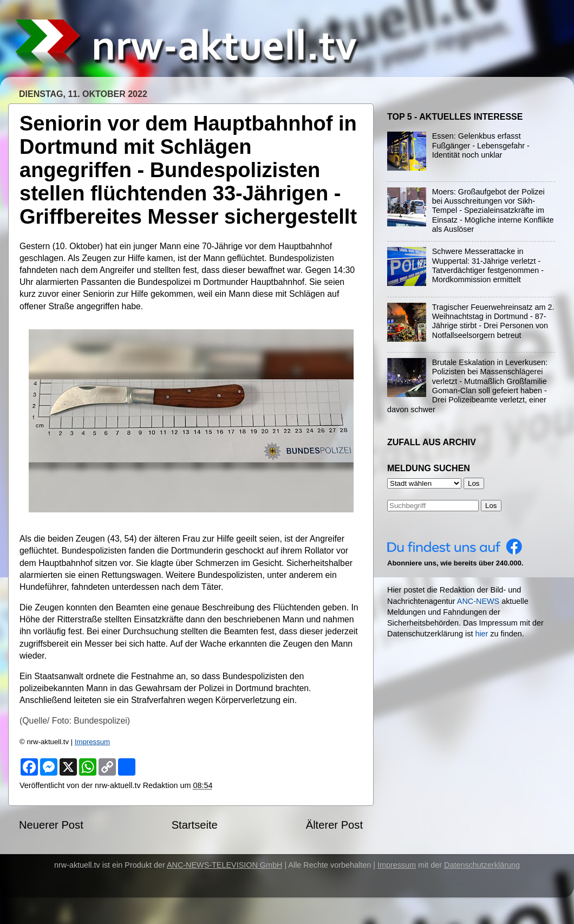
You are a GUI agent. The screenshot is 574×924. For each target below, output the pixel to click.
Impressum (92, 742)
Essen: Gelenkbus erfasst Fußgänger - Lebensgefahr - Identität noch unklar (481, 145)
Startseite (195, 825)
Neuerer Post (51, 825)
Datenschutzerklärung (482, 865)
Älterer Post (334, 825)
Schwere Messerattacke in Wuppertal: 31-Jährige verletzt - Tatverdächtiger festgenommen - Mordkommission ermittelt (488, 265)
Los (491, 506)
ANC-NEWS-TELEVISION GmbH (225, 865)
